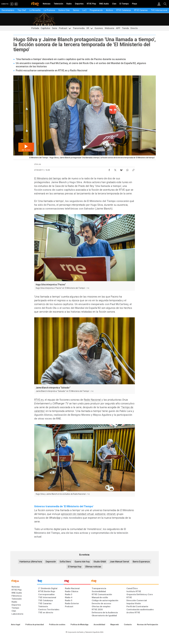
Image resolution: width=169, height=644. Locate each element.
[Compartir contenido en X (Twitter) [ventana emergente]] (115, 169)
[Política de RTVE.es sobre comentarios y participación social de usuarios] (148, 625)
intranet (111, 514)
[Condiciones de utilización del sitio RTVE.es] (16, 625)
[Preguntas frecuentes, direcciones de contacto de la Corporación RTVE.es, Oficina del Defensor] (128, 625)
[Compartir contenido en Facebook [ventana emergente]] (109, 169)
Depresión (51, 562)
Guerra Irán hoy (82, 562)
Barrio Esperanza (141, 562)
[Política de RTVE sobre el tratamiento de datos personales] (35, 625)
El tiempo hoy (75, 567)
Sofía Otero (65, 562)
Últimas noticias (93, 567)
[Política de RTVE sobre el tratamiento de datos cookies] (57, 625)
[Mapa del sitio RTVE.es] (115, 625)
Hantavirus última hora (31, 562)
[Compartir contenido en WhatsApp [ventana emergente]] (127, 169)
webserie (100, 514)
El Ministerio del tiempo (48, 178)
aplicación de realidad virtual (77, 514)
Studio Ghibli (100, 562)
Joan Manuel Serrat (119, 562)
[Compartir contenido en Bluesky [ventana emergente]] (121, 169)
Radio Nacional (92, 400)
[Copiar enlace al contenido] (133, 169)
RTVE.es (39, 400)
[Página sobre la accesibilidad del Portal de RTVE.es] (99, 625)
